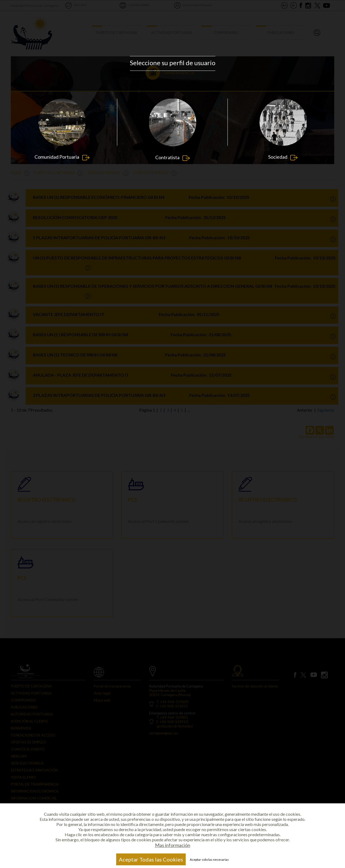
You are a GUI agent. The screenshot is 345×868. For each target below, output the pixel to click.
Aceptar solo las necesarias (209, 860)
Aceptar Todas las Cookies (151, 859)
